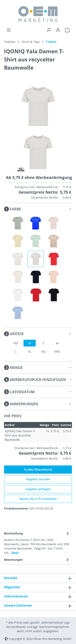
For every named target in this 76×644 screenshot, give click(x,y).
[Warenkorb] (67, 30)
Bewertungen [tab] (37, 560)
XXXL (57, 351)
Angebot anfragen (38, 489)
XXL (43, 351)
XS (30, 343)
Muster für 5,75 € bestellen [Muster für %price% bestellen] (38, 499)
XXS (16, 343)
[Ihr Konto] (58, 30)
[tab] (37, 543)
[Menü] (9, 30)
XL (30, 351)
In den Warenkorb (38, 470)
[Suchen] (49, 30)
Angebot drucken (38, 479)
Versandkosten (16, 627)
